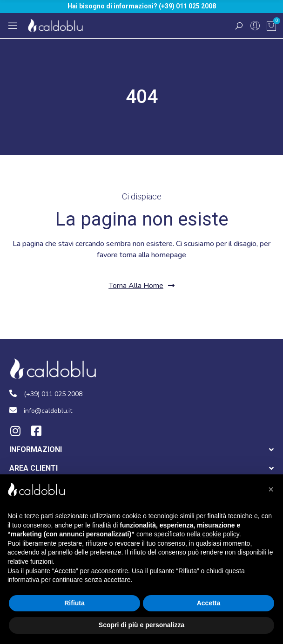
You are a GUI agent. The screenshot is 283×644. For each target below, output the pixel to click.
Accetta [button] (209, 603)
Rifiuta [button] (74, 603)
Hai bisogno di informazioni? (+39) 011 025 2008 (142, 6)
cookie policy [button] (221, 534)
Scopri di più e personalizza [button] (141, 625)
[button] (142, 286)
